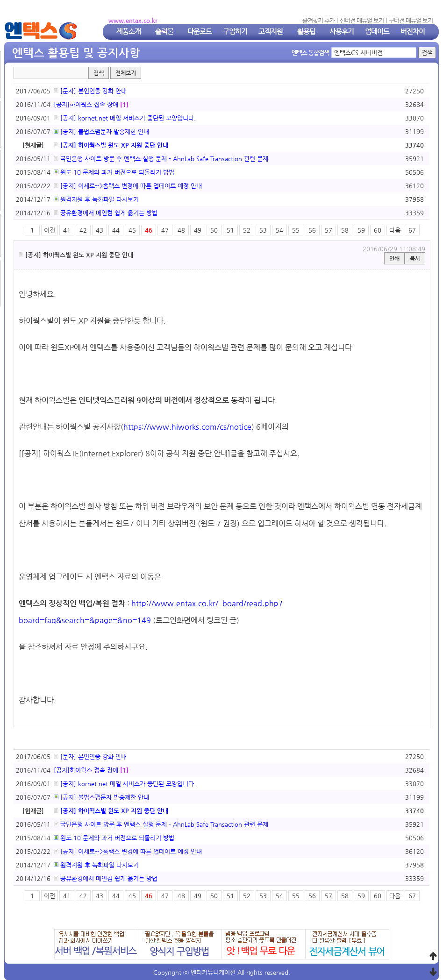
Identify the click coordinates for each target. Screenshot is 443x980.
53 (263, 230)
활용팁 (306, 31)
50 (214, 230)
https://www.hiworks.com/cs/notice (187, 427)
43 (100, 230)
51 (230, 230)
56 (312, 230)
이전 (50, 230)
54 (279, 230)
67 (412, 230)
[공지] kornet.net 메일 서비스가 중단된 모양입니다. (125, 118)
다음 (395, 230)
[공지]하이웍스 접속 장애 (86, 104)
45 (132, 230)
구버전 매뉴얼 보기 (411, 20)
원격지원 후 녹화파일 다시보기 (96, 199)
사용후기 (342, 31)
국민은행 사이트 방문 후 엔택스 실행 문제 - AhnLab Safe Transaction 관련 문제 (161, 159)
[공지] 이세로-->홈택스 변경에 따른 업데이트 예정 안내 (128, 186)
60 (378, 230)
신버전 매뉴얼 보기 (362, 20)
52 (247, 230)
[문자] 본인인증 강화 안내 (90, 91)
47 (165, 230)
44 (116, 230)
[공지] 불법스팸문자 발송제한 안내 (101, 131)
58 (345, 230)
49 (198, 230)
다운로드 (200, 31)
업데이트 (377, 31)
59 (361, 230)
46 (149, 230)
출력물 (164, 31)
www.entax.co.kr (133, 20)
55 (296, 230)
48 (181, 230)
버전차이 (413, 31)
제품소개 (129, 31)
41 (67, 230)
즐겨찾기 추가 (318, 20)
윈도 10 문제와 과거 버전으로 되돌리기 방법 (114, 172)
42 (83, 230)
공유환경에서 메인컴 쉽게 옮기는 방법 (106, 213)
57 (329, 230)
